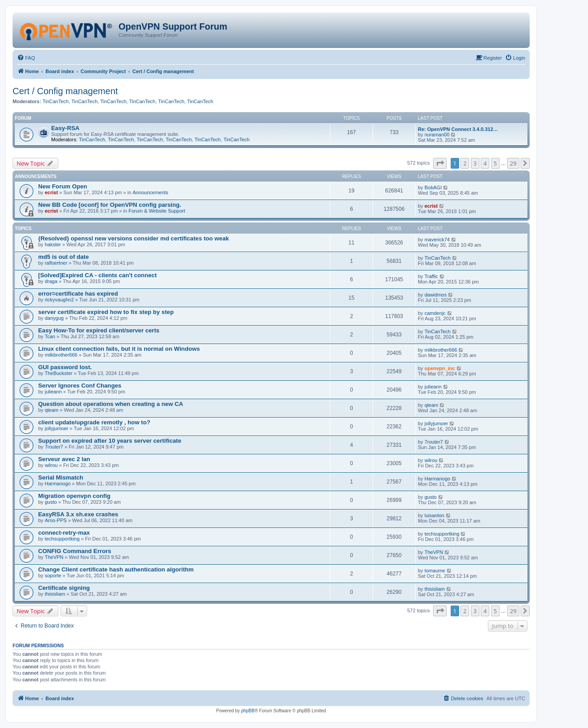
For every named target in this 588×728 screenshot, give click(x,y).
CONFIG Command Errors (75, 551)
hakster (53, 244)
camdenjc (435, 313)
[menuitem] (26, 58)
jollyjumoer (57, 428)
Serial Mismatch (61, 477)
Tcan (50, 336)
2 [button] (465, 163)
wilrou (51, 465)
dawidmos (436, 295)
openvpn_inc (440, 368)
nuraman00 (437, 135)
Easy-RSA (65, 128)
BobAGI (433, 187)
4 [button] (485, 163)
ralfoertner (56, 263)
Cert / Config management (65, 91)
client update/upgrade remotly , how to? (94, 422)
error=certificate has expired (78, 294)
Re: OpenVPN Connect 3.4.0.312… (458, 129)
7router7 (54, 447)
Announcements (150, 192)
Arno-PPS (56, 520)
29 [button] (513, 163)
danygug (54, 318)
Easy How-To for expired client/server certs (99, 330)
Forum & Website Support (157, 211)
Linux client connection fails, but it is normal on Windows (119, 349)
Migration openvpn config (74, 496)
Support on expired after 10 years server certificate (110, 441)
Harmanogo (58, 484)
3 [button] (475, 163)
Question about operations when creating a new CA (111, 404)
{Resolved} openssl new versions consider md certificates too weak (134, 238)
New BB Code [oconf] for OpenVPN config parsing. (110, 205)
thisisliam (55, 594)
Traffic (431, 276)
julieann (53, 392)
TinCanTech (56, 101)
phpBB (248, 711)
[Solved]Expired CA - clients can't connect (97, 275)
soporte (53, 575)
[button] (440, 163)
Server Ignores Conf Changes (80, 386)
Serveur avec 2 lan (64, 459)
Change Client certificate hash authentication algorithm (116, 569)
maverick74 (437, 240)
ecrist (51, 192)
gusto (51, 502)
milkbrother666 (61, 355)
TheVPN (54, 557)
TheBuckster (59, 373)
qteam (52, 410)
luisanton (434, 515)
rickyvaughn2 (59, 300)
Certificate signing (64, 588)
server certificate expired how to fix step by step (106, 312)
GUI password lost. (65, 367)
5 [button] (495, 163)
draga (51, 281)
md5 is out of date (64, 257)
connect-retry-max (64, 533)
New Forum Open (63, 186)
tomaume (435, 571)
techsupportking (62, 539)
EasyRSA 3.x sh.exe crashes (78, 514)
